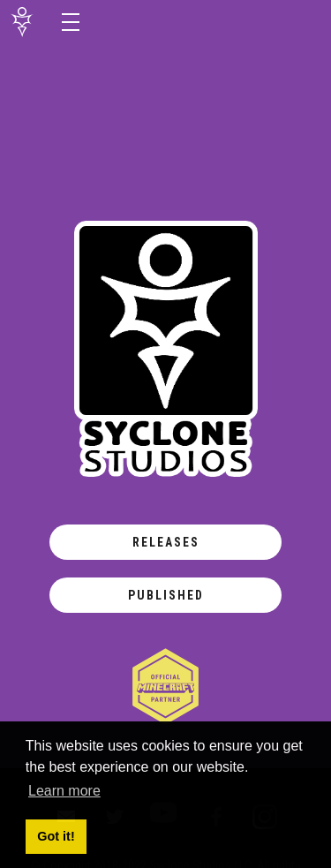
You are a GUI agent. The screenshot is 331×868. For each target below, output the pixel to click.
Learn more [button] (64, 791)
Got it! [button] (56, 836)
